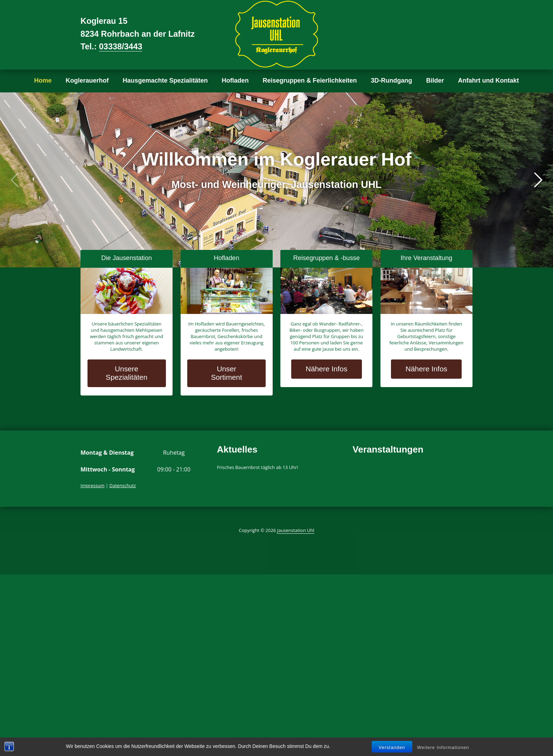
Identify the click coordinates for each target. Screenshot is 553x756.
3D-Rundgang (392, 80)
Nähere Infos (326, 369)
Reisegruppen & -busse (327, 258)
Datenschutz (123, 485)
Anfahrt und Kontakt (489, 80)
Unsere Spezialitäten (127, 373)
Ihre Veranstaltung (427, 258)
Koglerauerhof (87, 80)
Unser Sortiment (227, 373)
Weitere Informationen (443, 747)
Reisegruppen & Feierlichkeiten (310, 80)
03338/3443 (121, 47)
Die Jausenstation (127, 258)
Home (43, 80)
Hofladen (235, 80)
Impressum (93, 485)
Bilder (435, 80)
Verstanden (392, 747)
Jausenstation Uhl (296, 530)
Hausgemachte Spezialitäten (165, 80)
